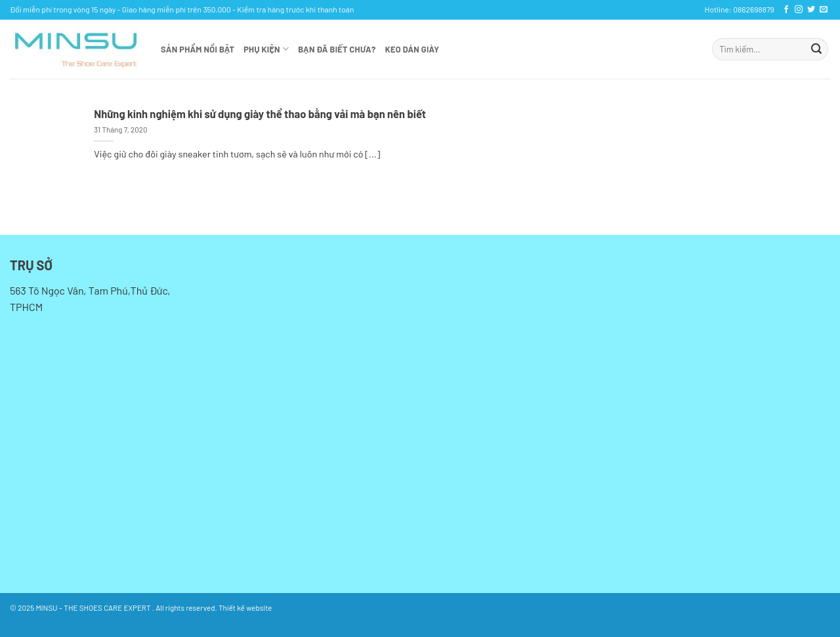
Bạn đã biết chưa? (337, 49)
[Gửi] (816, 49)
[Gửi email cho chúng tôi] (824, 10)
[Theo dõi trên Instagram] (799, 10)
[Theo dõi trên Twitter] (811, 10)
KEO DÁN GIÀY (412, 49)
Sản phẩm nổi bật (198, 49)
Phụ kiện (266, 49)
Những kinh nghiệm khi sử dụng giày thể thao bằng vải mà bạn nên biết (260, 113)
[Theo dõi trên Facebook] (786, 10)
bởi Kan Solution (300, 607)
